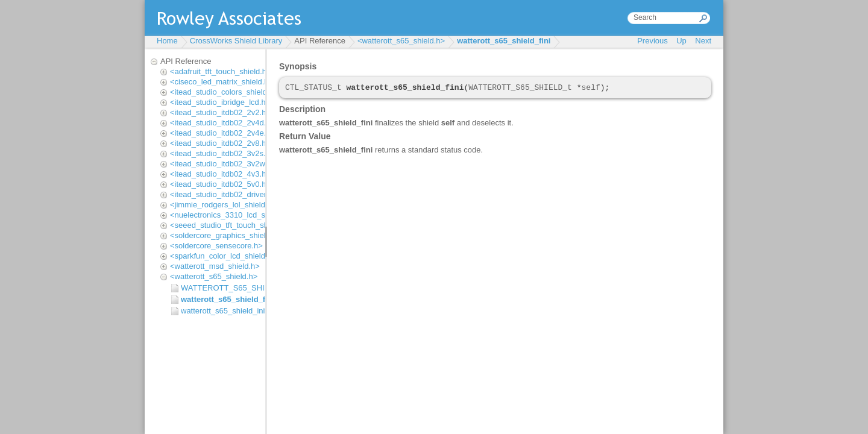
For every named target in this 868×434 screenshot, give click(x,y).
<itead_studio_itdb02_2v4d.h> (222, 123)
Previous (653, 41)
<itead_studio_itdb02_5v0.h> (220, 184)
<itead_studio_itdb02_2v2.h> (220, 112)
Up (681, 41)
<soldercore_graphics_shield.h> (225, 235)
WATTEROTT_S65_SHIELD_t (220, 288)
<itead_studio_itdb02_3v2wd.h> (225, 164)
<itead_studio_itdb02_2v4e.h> (222, 133)
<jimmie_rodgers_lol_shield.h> (223, 205)
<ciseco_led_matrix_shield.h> (222, 82)
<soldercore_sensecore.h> (216, 246)
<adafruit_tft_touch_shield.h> (221, 71)
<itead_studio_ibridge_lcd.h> (220, 102)
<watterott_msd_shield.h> (215, 266)
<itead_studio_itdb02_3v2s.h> (222, 153)
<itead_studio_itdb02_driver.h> (224, 194)
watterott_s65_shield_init (220, 311)
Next (703, 41)
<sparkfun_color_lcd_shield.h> (223, 256)
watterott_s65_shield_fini (504, 41)
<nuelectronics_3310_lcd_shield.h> (231, 215)
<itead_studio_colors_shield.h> (224, 92)
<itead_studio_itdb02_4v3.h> (220, 174)
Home (167, 41)
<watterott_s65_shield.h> (401, 41)
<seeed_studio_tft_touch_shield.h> (231, 225)
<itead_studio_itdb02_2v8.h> (220, 143)
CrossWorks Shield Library (236, 41)
